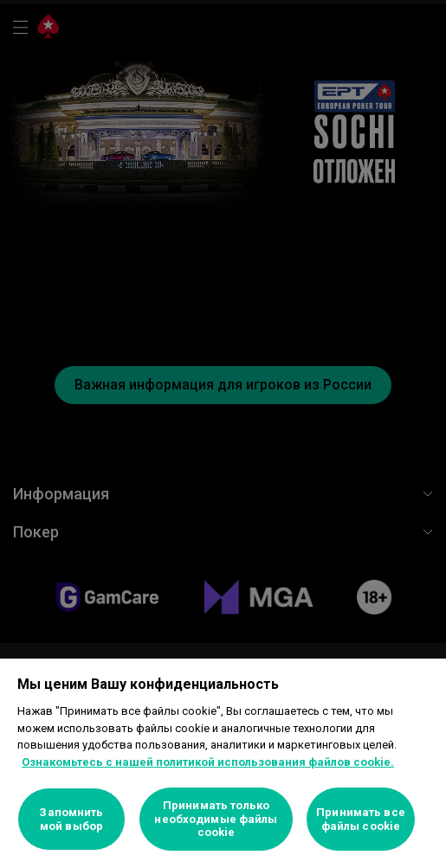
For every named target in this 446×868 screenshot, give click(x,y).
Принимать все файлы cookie (361, 819)
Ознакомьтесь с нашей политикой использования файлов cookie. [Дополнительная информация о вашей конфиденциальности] (208, 762)
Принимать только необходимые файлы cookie (216, 819)
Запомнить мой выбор (71, 819)
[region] (223, 763)
